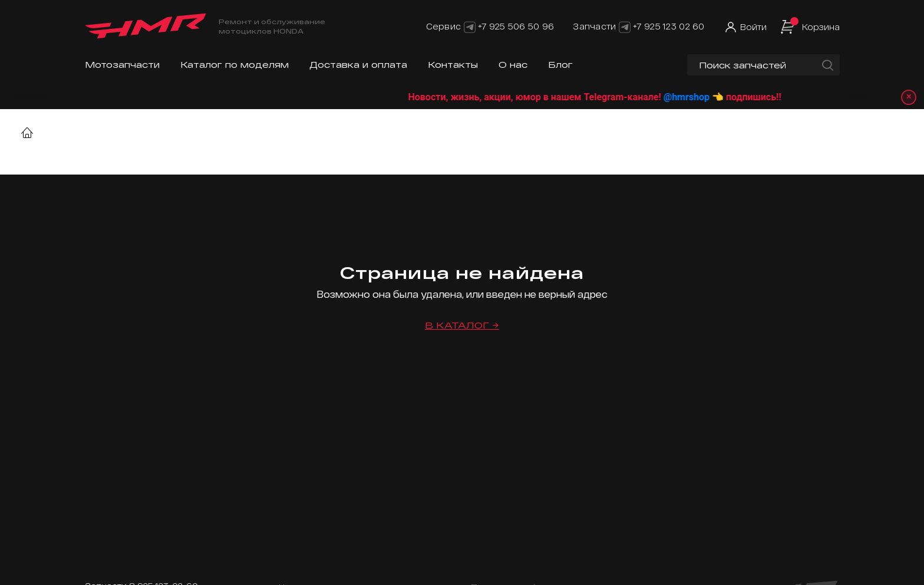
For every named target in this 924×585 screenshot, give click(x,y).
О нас (513, 65)
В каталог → (462, 325)
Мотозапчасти (122, 65)
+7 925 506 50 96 (516, 26)
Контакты (453, 65)
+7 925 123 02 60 (669, 26)
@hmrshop (699, 97)
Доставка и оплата (358, 65)
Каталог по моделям (235, 65)
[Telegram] (470, 26)
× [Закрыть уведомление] (907, 97)
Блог (560, 65)
